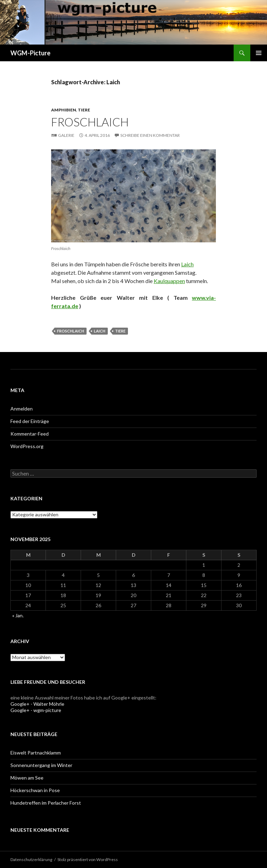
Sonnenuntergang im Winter (41, 765)
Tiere (84, 110)
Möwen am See (27, 778)
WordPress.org (27, 446)
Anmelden (22, 409)
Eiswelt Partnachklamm (36, 753)
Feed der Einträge (30, 421)
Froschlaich (90, 122)
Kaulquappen (169, 281)
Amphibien (64, 110)
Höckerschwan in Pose (35, 790)
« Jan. (18, 615)
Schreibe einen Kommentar (150, 135)
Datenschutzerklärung (31, 859)
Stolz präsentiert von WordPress (88, 859)
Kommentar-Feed (30, 434)
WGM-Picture (30, 53)
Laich (187, 264)
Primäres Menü (259, 53)
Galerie (66, 135)
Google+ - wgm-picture (36, 710)
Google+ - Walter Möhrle (37, 704)
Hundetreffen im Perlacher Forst (46, 803)
